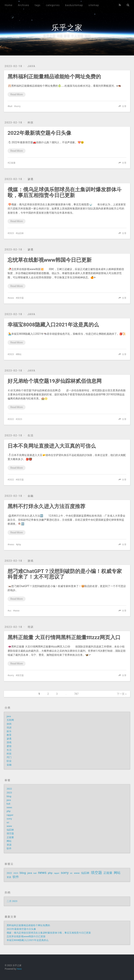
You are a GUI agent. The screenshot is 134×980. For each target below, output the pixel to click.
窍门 (9, 757)
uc (10, 611)
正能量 (12, 163)
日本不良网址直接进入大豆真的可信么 (52, 446)
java (32, 66)
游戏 (31, 561)
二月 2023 (12, 901)
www (11, 298)
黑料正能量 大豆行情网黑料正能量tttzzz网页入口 (64, 637)
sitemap (94, 5)
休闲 (9, 724)
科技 (31, 123)
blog (9, 796)
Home (9, 5)
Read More (17, 94)
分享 (124, 106)
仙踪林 (20, 233)
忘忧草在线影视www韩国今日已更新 (50, 260)
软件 (9, 848)
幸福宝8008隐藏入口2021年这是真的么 (53, 325)
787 (76, 694)
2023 (11, 233)
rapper (10, 815)
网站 (19, 354)
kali (11, 106)
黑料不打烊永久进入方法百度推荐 (46, 506)
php (19, 545)
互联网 (10, 720)
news (11, 545)
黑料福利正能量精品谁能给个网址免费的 (54, 77)
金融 (31, 496)
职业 (9, 761)
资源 (9, 845)
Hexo (19, 969)
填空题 (20, 298)
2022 (11, 419)
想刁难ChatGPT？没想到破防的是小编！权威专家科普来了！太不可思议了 (65, 574)
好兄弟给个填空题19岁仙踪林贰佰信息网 (55, 381)
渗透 (31, 179)
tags (37, 5)
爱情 (9, 746)
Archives (24, 5)
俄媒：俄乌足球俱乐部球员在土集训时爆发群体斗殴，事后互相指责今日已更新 (65, 192)
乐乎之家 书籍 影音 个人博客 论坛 (67, 36)
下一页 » (122, 694)
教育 (9, 735)
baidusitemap (74, 5)
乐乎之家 (67, 28)
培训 (31, 627)
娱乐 (9, 731)
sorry (18, 106)
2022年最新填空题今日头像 (39, 133)
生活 (31, 435)
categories (53, 5)
